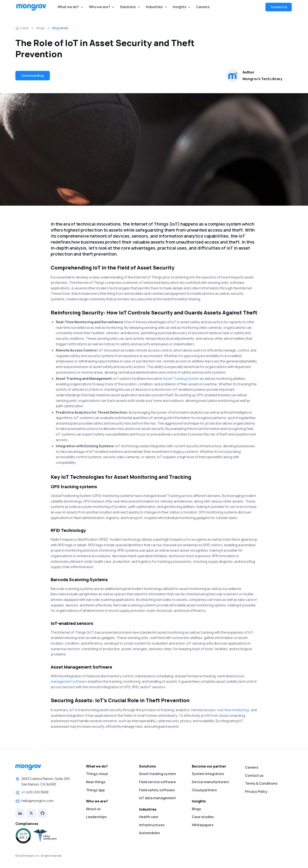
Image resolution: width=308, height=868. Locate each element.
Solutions (128, 7)
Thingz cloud (97, 774)
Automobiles (150, 833)
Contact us (254, 775)
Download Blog (33, 76)
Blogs (41, 28)
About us (93, 809)
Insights (180, 7)
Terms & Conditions (261, 783)
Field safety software (157, 790)
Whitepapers (203, 825)
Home (22, 28)
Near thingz (96, 782)
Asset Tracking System (181, 379)
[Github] (42, 813)
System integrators (208, 774)
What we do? (68, 7)
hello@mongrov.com (34, 801)
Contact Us (279, 7)
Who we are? (100, 7)
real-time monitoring (233, 710)
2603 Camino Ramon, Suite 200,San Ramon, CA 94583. (43, 781)
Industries (154, 7)
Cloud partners (204, 790)
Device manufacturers (210, 782)
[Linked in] (20, 813)
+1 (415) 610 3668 (32, 793)
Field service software (157, 782)
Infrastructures (152, 825)
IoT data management (157, 798)
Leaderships (96, 817)
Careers (203, 7)
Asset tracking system (158, 774)
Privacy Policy (256, 792)
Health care (149, 817)
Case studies (203, 817)
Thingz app (95, 790)
